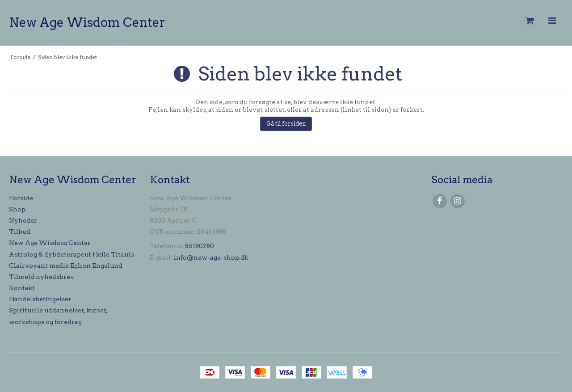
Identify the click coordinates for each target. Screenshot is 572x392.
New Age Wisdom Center (87, 22)
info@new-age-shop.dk (211, 257)
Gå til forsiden (286, 124)
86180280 (200, 246)
